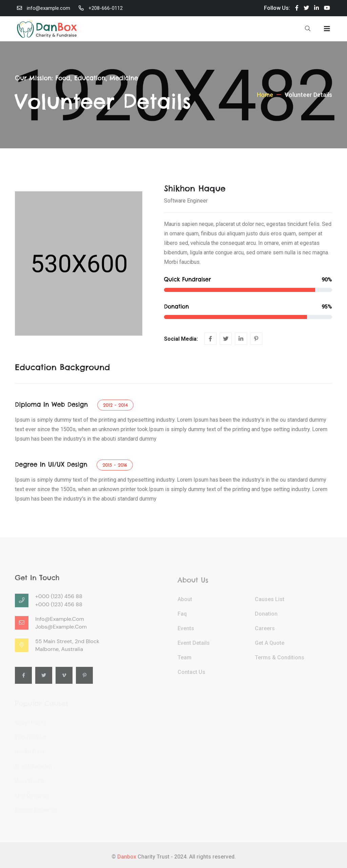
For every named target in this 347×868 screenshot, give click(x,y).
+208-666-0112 (106, 8)
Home (265, 100)
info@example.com (48, 8)
